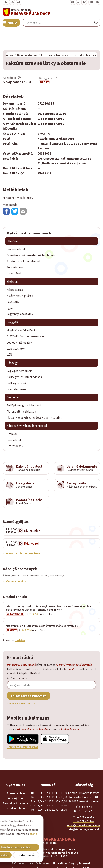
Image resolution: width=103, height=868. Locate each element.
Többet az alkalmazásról (22, 727)
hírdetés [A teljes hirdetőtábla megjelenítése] (20, 620)
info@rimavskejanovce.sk (84, 809)
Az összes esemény (14, 561)
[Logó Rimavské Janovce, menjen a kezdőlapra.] (51, 821)
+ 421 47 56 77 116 (84, 801)
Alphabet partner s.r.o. (64, 829)
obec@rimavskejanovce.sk (84, 805)
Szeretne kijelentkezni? (21, 683)
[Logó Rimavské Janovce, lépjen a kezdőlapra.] (51, 12)
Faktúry (44, 62)
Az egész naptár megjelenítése (21, 533)
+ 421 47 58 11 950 (84, 796)
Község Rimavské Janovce (62, 833)
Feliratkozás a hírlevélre (29, 675)
